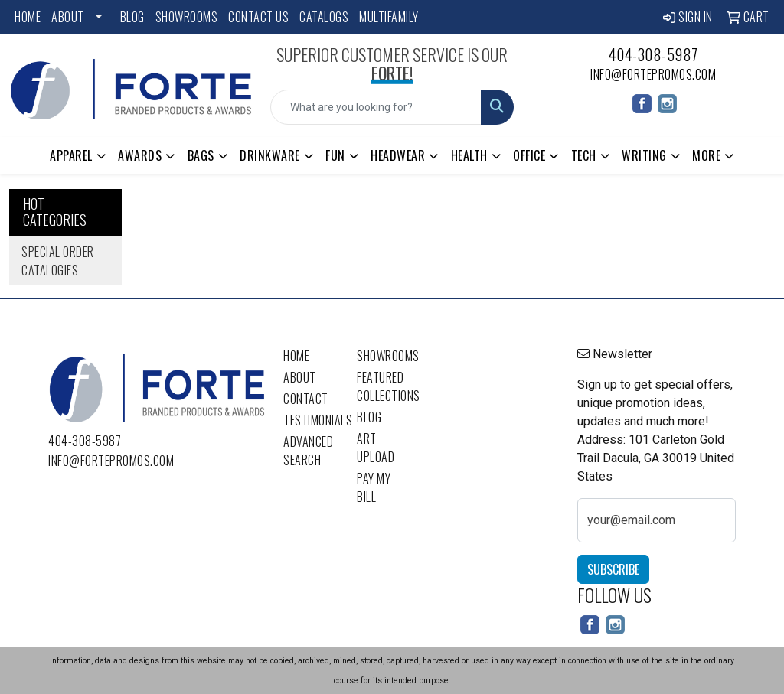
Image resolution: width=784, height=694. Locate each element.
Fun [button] (335, 155)
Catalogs (324, 17)
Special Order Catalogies (58, 261)
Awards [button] (140, 155)
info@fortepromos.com (653, 74)
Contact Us (258, 17)
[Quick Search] (376, 107)
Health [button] (469, 155)
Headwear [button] (398, 155)
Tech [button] (584, 155)
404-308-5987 (653, 54)
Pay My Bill (374, 487)
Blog (132, 17)
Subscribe (613, 569)
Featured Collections (384, 386)
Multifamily (389, 17)
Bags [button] (201, 155)
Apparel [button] (71, 155)
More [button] (706, 155)
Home (28, 17)
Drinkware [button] (270, 155)
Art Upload (376, 448)
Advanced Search (308, 451)
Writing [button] (644, 155)
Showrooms (187, 17)
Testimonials (311, 420)
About (68, 17)
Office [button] (529, 155)
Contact (306, 399)
